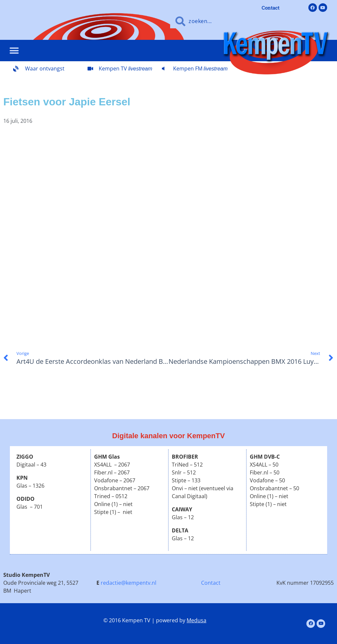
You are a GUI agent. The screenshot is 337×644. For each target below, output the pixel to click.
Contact (211, 583)
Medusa (196, 620)
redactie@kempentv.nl (129, 583)
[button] (14, 51)
